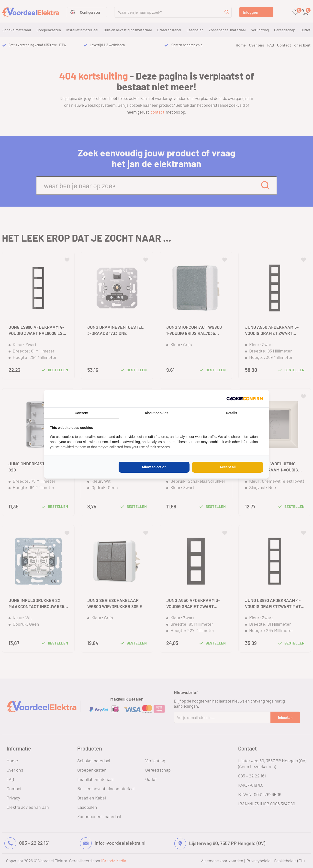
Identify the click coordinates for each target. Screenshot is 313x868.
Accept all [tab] (228, 467)
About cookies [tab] (156, 413)
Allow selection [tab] (154, 467)
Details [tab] (232, 413)
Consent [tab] (81, 413)
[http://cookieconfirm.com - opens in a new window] (245, 399)
